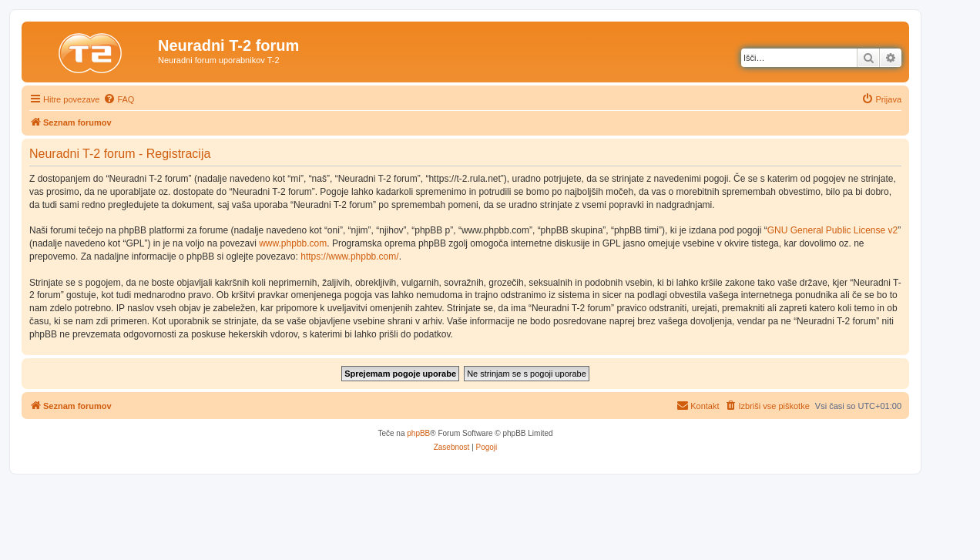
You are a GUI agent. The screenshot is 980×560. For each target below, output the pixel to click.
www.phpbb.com (293, 243)
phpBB (418, 433)
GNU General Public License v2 (832, 230)
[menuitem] (119, 99)
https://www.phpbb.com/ (349, 257)
